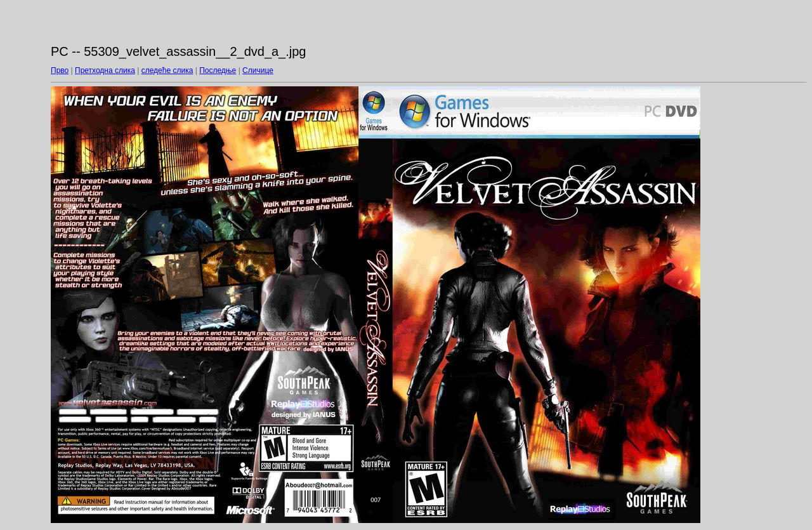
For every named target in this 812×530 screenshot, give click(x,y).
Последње (218, 70)
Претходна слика (105, 70)
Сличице (258, 70)
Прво (60, 70)
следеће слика (167, 70)
